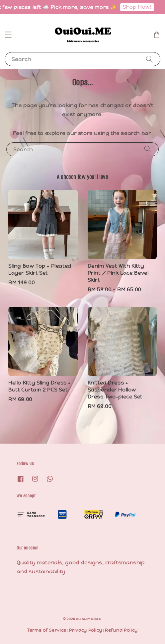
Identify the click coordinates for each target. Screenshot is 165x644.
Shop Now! (139, 7)
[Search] (149, 59)
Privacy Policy (86, 630)
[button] (8, 35)
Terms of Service (47, 630)
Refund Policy (121, 630)
